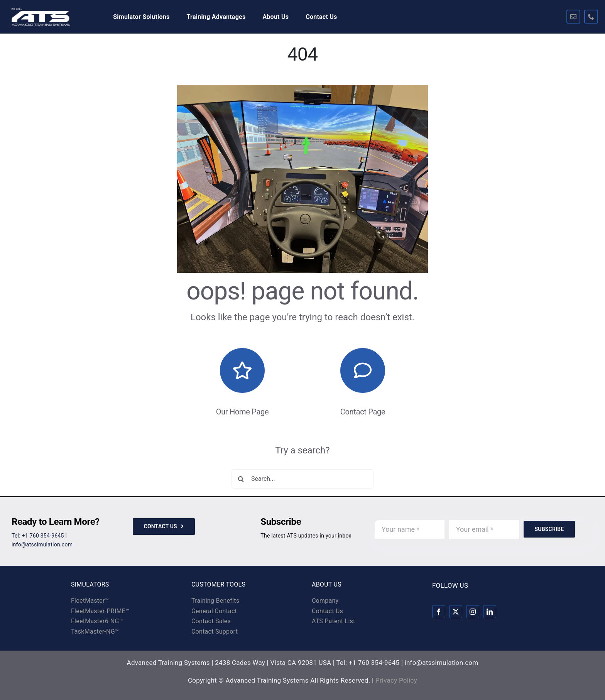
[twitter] (456, 612)
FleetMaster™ (90, 601)
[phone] (591, 17)
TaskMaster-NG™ (95, 632)
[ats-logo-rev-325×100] (41, 11)
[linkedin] (490, 612)
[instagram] (473, 612)
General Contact (214, 611)
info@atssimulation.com (42, 544)
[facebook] (439, 612)
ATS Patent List (334, 621)
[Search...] (302, 479)
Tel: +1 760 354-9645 (38, 536)
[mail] (573, 17)
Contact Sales (211, 621)
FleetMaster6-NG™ (97, 621)
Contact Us (327, 611)
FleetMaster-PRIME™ (100, 611)
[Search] (241, 479)
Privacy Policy (396, 680)
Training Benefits (215, 601)
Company (325, 601)
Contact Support (215, 632)
